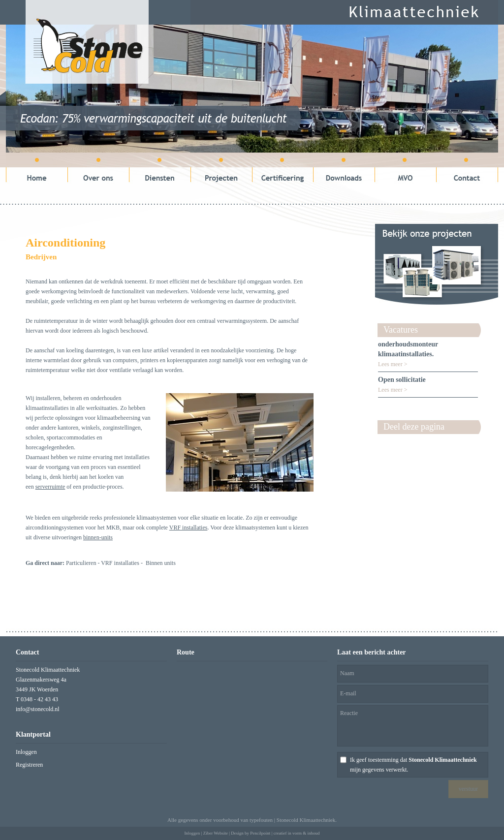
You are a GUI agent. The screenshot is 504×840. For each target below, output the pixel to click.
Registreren (29, 765)
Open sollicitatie (402, 380)
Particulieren (81, 563)
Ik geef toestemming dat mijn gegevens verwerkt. (413, 765)
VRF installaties (120, 563)
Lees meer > (393, 364)
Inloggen (26, 752)
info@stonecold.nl (38, 709)
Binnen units (161, 563)
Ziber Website (216, 833)
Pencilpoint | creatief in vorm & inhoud (285, 833)
